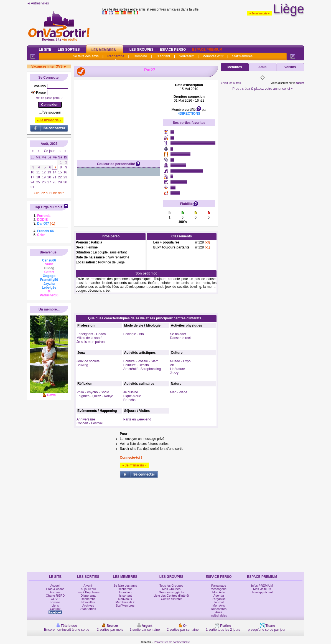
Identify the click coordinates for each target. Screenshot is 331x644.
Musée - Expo (180, 361)
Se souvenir (52, 112)
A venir (88, 586)
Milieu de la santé (89, 338)
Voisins (290, 67)
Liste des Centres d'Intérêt (171, 596)
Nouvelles (88, 602)
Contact (55, 609)
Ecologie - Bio (134, 334)
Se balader (178, 334)
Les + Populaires (88, 592)
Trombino (140, 56)
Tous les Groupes (171, 586)
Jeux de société (88, 361)
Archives (88, 605)
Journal (219, 602)
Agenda (219, 596)
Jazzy (174, 373)
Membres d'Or (213, 56)
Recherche (116, 56)
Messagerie (219, 589)
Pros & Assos (55, 589)
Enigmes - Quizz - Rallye (95, 396)
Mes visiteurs (262, 589)
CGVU (55, 599)
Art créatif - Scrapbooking (142, 369)
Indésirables (219, 615)
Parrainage (219, 586)
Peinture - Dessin (136, 365)
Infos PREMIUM (262, 586)
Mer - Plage (179, 392)
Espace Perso (173, 50)
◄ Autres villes (38, 3)
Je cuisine (131, 392)
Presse (55, 602)
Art (172, 365)
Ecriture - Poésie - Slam (141, 361)
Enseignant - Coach (91, 334)
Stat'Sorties (88, 609)
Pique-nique (132, 396)
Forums (55, 592)
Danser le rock (181, 338)
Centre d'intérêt (171, 599)
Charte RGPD (55, 596)
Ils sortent (163, 56)
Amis (262, 67)
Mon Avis (219, 605)
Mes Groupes (171, 589)
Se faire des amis (86, 56)
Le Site (45, 50)
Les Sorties (69, 50)
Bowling (82, 365)
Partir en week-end (137, 419)
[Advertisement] (119, 118)
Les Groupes (142, 50)
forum (300, 83)
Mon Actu (219, 592)
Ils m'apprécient (262, 592)
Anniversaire (86, 419)
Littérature (177, 369)
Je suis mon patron (91, 342)
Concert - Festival (90, 423)
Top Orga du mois (48, 207)
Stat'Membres (242, 56)
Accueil (55, 586)
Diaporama (88, 596)
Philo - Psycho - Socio (93, 392)
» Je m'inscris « (259, 13)
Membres (235, 67)
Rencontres (219, 609)
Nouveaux (186, 56)
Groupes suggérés (171, 592)
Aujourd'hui (88, 589)
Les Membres (104, 50)
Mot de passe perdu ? (49, 98)
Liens (55, 605)
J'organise (219, 599)
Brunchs (129, 400)
